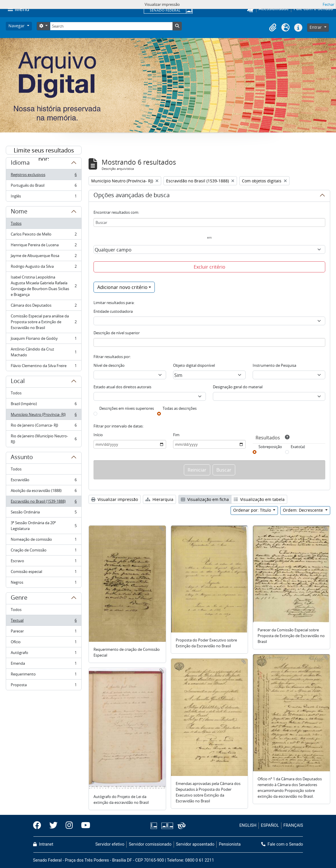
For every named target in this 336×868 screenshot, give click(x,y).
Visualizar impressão (115, 499)
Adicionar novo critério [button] (122, 287)
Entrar (316, 27)
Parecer (44, 632)
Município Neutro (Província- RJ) (44, 416)
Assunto (22, 458)
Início (98, 435)
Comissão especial (44, 573)
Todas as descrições (180, 408)
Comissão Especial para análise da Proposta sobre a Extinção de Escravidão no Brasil (44, 322)
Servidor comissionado (150, 844)
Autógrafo (44, 654)
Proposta (44, 686)
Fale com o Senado (282, 844)
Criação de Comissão (44, 551)
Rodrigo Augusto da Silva (44, 268)
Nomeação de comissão (44, 541)
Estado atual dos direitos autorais (122, 387)
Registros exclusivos (44, 176)
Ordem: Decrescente (303, 510)
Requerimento (44, 675)
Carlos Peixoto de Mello (44, 235)
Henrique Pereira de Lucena (44, 246)
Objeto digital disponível (194, 365)
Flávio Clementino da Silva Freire (44, 367)
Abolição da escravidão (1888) (44, 492)
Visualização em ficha (205, 499)
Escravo (44, 562)
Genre (19, 599)
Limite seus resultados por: (44, 150)
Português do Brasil (44, 187)
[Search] (111, 26)
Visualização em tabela (259, 499)
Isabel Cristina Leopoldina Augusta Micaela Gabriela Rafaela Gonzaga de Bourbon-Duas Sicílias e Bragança (44, 286)
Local (18, 382)
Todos (16, 223)
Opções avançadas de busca (132, 196)
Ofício (44, 643)
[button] (273, 28)
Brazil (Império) (44, 405)
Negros (44, 583)
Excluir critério (210, 267)
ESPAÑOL (270, 825)
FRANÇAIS (293, 825)
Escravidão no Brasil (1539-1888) (44, 503)
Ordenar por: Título (253, 510)
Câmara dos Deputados (44, 307)
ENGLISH (248, 825)
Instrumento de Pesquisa (274, 365)
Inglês (44, 197)
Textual (44, 622)
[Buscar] (209, 222)
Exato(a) (298, 447)
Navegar (17, 26)
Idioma (20, 163)
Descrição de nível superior (117, 333)
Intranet (43, 844)
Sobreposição (270, 447)
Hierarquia (159, 499)
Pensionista (230, 844)
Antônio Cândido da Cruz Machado (44, 352)
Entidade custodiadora (113, 311)
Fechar (328, 4)
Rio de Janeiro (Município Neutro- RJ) (44, 439)
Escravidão (44, 481)
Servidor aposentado (195, 844)
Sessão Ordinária (44, 513)
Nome (19, 212)
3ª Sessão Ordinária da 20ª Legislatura (44, 526)
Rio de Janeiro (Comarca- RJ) (44, 426)
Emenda (44, 665)
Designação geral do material (238, 387)
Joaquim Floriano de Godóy (44, 340)
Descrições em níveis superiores (127, 408)
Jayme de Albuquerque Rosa (44, 257)
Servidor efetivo (110, 844)
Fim (176, 435)
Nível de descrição (109, 365)
